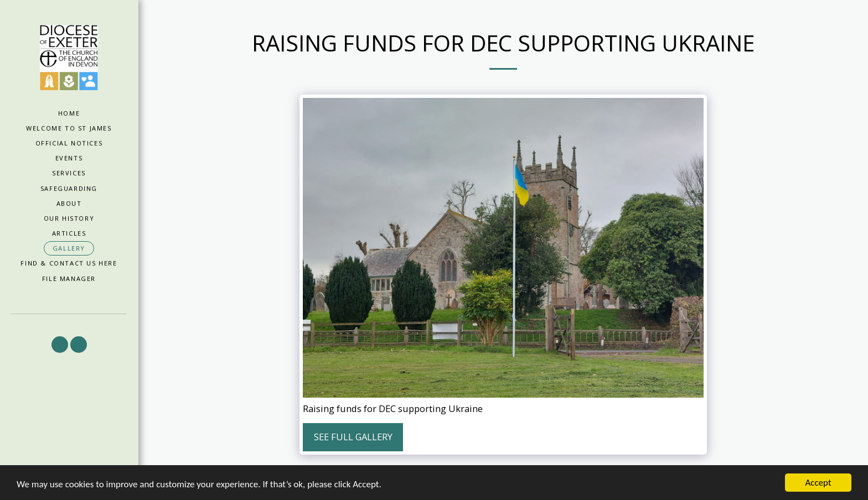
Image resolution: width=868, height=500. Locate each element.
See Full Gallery (353, 437)
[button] (60, 345)
